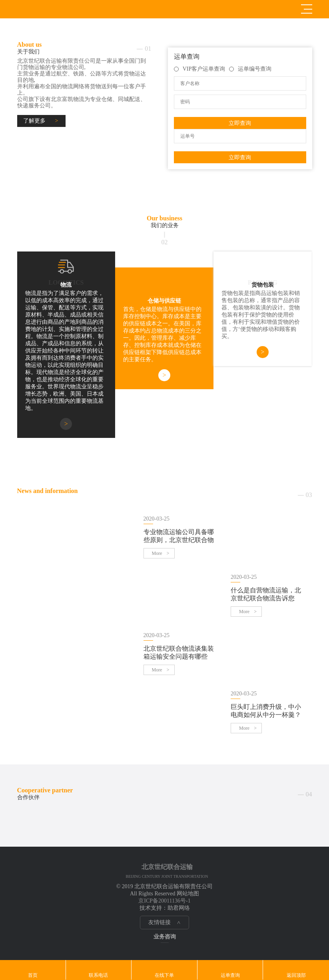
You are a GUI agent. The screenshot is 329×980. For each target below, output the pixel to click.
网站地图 (188, 894)
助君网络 (179, 908)
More (157, 553)
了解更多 (34, 121)
